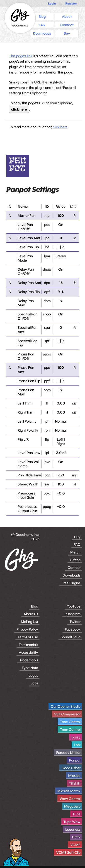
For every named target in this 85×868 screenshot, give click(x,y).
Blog (35, 606)
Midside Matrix (69, 791)
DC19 (76, 837)
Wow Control (70, 799)
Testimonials (28, 645)
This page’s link (21, 56)
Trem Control (70, 730)
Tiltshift (75, 783)
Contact (74, 568)
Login (52, 4)
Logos (33, 675)
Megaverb (72, 806)
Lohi (77, 745)
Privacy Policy (27, 629)
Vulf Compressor (67, 714)
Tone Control (70, 722)
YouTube (74, 606)
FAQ (77, 545)
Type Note (30, 668)
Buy (77, 537)
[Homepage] (20, 18)
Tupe (76, 814)
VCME (75, 845)
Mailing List (29, 622)
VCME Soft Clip (68, 853)
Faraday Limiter (68, 753)
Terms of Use (28, 637)
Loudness (73, 829)
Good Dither (71, 768)
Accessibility (28, 652)
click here (19, 109)
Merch (75, 552)
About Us (31, 614)
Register (71, 4)
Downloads (72, 575)
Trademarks (29, 660)
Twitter (75, 622)
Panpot (75, 760)
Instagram (73, 614)
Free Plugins (71, 583)
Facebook (73, 629)
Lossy (76, 737)
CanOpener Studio (66, 706)
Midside (74, 776)
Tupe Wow (72, 822)
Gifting (75, 560)
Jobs (35, 683)
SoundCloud (71, 637)
